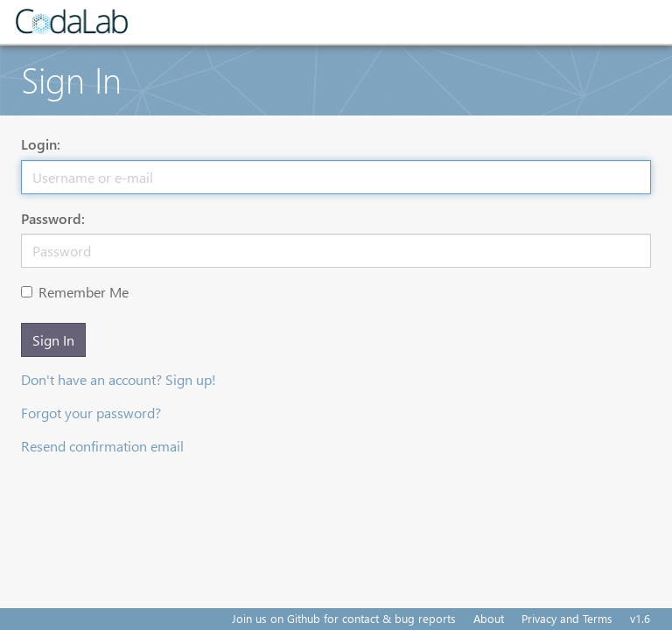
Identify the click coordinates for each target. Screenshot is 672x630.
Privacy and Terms (567, 618)
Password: (53, 218)
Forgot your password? (91, 413)
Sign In (53, 340)
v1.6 (640, 618)
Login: (41, 144)
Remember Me (75, 292)
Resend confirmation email (102, 446)
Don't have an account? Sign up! (119, 379)
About (489, 618)
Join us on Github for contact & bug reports (344, 618)
